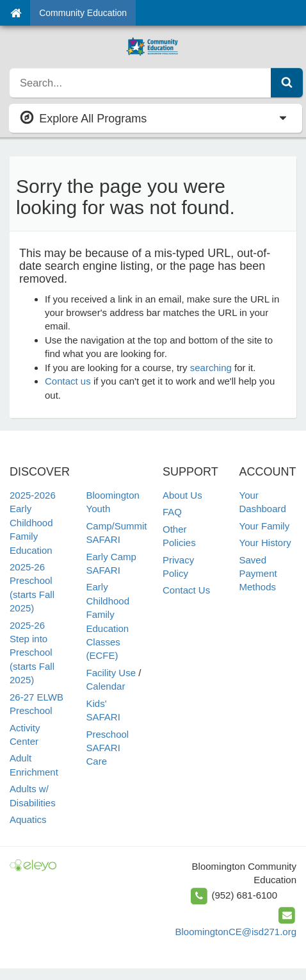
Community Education (83, 13)
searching (211, 368)
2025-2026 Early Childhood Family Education (33, 523)
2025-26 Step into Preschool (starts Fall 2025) (32, 653)
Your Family (265, 526)
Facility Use (111, 673)
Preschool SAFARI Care (108, 748)
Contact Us (186, 590)
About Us (182, 495)
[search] (141, 83)
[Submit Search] (287, 83)
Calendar (106, 686)
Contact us (68, 381)
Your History (265, 543)
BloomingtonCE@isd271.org (236, 932)
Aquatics (28, 819)
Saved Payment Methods (258, 574)
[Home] (16, 13)
